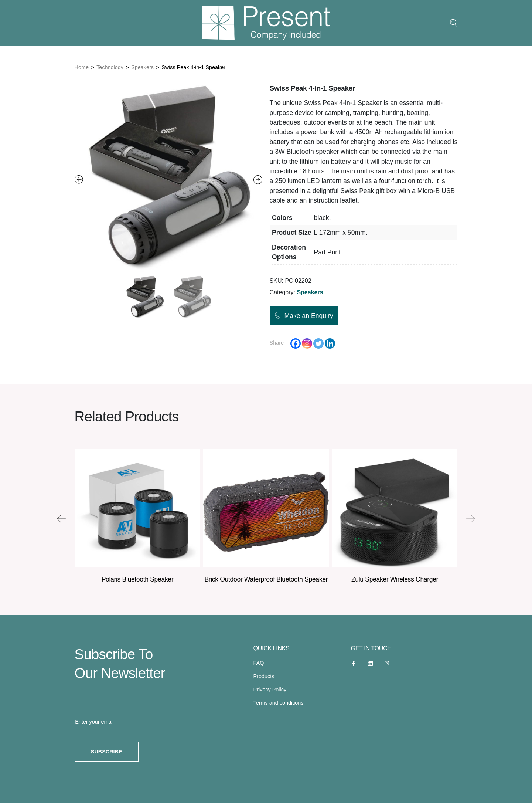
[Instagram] (307, 343)
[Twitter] (318, 343)
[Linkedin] (330, 343)
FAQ (259, 663)
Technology (110, 67)
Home (82, 67)
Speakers (142, 67)
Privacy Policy (270, 690)
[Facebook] (296, 343)
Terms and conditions (279, 703)
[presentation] (61, 519)
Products (264, 676)
